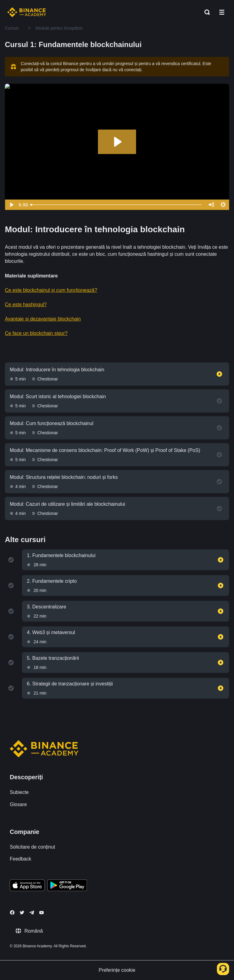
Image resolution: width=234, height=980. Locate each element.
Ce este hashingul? (26, 305)
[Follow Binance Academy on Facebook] (12, 912)
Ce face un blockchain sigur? (36, 333)
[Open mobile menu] (222, 12)
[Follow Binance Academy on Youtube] (41, 913)
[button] (222, 12)
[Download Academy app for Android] (67, 886)
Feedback (20, 859)
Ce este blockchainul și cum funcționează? (51, 290)
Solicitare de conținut (32, 847)
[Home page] (27, 12)
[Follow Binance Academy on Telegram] (32, 912)
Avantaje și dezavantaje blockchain (43, 319)
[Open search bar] (205, 12)
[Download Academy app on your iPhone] (27, 886)
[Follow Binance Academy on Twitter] (22, 912)
